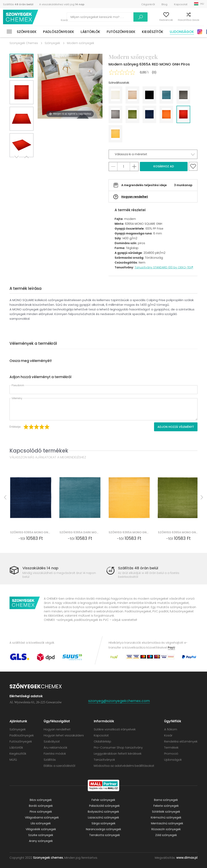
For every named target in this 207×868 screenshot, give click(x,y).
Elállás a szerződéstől (59, 766)
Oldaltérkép (102, 741)
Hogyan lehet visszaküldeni (64, 735)
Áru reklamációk (55, 747)
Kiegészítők (153, 32)
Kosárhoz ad (164, 166)
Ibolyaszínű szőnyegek (103, 812)
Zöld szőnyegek (166, 835)
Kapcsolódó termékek (39, 451)
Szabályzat (52, 741)
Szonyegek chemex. (48, 858)
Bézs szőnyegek (41, 800)
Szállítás (18, 4)
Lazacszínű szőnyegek (103, 817)
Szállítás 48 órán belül (138, 568)
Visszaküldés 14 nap (40, 568)
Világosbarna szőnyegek (42, 817)
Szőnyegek (27, 32)
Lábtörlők (90, 32)
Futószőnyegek (121, 32)
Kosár (200, 20)
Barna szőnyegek (166, 800)
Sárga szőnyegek (103, 823)
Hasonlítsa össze (181, 20)
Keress (122, 17)
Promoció (171, 754)
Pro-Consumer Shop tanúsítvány (118, 747)
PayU (171, 648)
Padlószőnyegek (59, 32)
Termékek (171, 747)
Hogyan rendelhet (135, 197)
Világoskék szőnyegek (41, 829)
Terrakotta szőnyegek (105, 835)
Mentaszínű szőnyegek (167, 823)
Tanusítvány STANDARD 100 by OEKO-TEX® (164, 267)
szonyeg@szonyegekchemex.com (119, 701)
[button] (153, 154)
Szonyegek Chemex (24, 43)
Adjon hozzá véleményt (176, 427)
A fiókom (142, 20)
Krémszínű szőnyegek (166, 817)
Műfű (13, 760)
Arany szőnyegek (41, 841)
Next (17, 162)
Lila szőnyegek (41, 823)
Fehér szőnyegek (103, 800)
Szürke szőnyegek (41, 835)
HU (202, 4)
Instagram (200, 32)
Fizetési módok (55, 754)
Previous (26, 162)
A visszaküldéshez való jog (62, 4)
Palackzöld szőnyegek (104, 806)
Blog (164, 4)
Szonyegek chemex (21, 17)
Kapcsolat (181, 4)
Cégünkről (148, 4)
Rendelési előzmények (181, 741)
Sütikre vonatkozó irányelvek (115, 729)
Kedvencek (159, 20)
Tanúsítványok (104, 760)
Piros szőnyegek (41, 812)
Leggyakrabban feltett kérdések (118, 754)
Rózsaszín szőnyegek (166, 829)
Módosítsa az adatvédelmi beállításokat (124, 766)
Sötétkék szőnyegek (166, 812)
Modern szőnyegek (81, 43)
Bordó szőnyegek (41, 806)
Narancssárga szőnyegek (103, 829)
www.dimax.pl (187, 858)
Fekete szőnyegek (166, 806)
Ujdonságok (182, 32)
